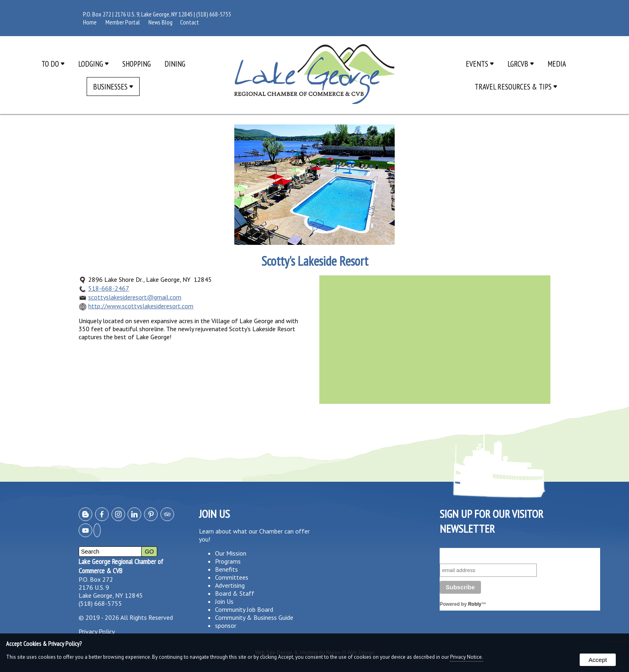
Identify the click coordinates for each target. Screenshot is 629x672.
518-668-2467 (109, 288)
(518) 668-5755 (214, 14)
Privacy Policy (97, 631)
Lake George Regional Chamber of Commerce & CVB (121, 566)
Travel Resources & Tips (516, 87)
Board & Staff (235, 593)
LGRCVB (521, 64)
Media (557, 64)
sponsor (226, 625)
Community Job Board (244, 609)
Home (90, 22)
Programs (228, 561)
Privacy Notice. (467, 657)
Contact (190, 22)
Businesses (113, 87)
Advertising (230, 585)
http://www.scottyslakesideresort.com (141, 306)
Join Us (224, 601)
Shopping (137, 64)
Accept (598, 660)
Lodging (93, 64)
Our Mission (231, 553)
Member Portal (123, 22)
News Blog (160, 22)
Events (480, 64)
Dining (175, 64)
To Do (53, 64)
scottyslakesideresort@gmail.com (135, 297)
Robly (475, 604)
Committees (232, 577)
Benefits (226, 569)
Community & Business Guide (254, 617)
